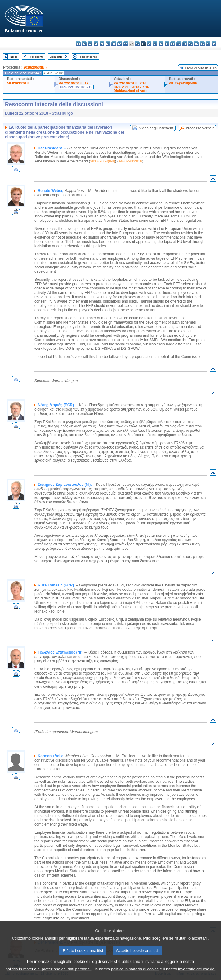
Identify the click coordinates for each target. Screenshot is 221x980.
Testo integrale (88, 57)
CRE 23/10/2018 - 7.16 (131, 87)
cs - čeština (90, 44)
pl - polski (179, 44)
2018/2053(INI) (35, 67)
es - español (84, 44)
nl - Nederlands (173, 44)
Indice (14, 57)
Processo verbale (200, 128)
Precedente (36, 57)
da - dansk (96, 44)
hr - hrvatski (137, 44)
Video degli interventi (157, 128)
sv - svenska (214, 44)
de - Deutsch (102, 44)
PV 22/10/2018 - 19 (74, 83)
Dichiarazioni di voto (131, 91)
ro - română (190, 44)
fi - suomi (208, 44)
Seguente (56, 57)
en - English (120, 44)
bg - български (78, 44)
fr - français (126, 44)
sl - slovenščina (202, 44)
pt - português (185, 44)
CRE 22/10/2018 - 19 (76, 87)
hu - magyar (161, 44)
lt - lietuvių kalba (155, 44)
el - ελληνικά (114, 44)
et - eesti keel (108, 44)
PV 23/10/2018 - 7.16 (130, 83)
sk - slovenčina (196, 44)
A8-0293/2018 (18, 83)
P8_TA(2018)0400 (183, 83)
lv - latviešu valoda (149, 44)
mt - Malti (167, 44)
